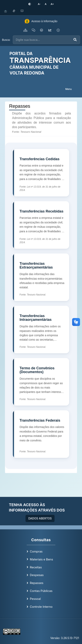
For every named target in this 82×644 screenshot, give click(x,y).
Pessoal (35, 599)
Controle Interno (41, 607)
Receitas (36, 567)
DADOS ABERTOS (40, 518)
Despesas (37, 575)
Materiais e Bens (41, 559)
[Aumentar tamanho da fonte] (52, 4)
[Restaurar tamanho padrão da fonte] (46, 4)
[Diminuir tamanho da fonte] (39, 4)
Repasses (37, 583)
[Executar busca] (75, 40)
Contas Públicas (41, 591)
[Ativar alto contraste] (30, 4)
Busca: (6, 40)
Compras (36, 551)
